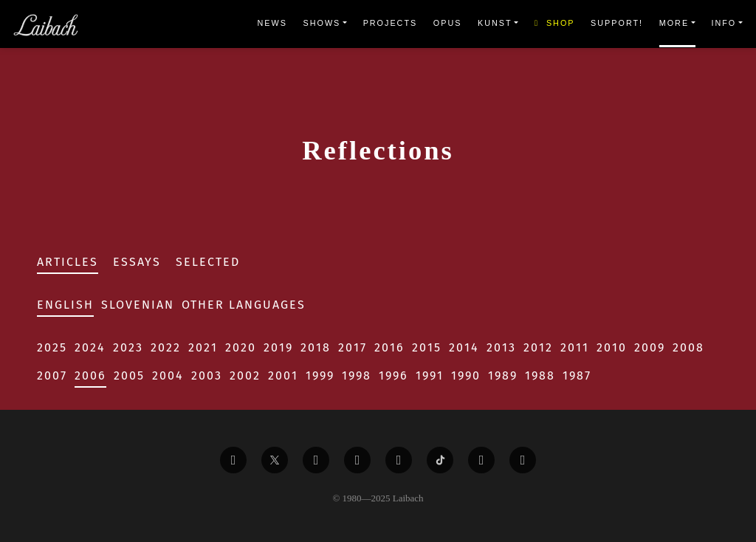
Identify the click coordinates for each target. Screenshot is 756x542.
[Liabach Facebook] (233, 460)
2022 (166, 347)
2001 (283, 375)
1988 (540, 375)
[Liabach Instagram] (399, 460)
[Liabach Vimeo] (316, 460)
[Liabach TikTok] (440, 460)
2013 (501, 347)
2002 (245, 375)
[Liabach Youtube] (357, 460)
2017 (353, 347)
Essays (137, 262)
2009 (650, 347)
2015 (427, 347)
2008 (688, 347)
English (65, 305)
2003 (207, 375)
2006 (90, 375)
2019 (278, 347)
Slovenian (138, 305)
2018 (316, 347)
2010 (612, 347)
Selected (208, 262)
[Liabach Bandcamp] (523, 460)
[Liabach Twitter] (275, 460)
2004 (168, 375)
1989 (503, 375)
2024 (90, 347)
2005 (129, 375)
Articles (68, 262)
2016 (389, 347)
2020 (241, 347)
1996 (394, 375)
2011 (575, 347)
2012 (538, 347)
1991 (430, 375)
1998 (357, 375)
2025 (52, 347)
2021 (203, 347)
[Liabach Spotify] (481, 460)
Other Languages (244, 305)
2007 (52, 375)
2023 (128, 347)
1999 (320, 375)
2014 (464, 347)
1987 (577, 375)
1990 (466, 375)
